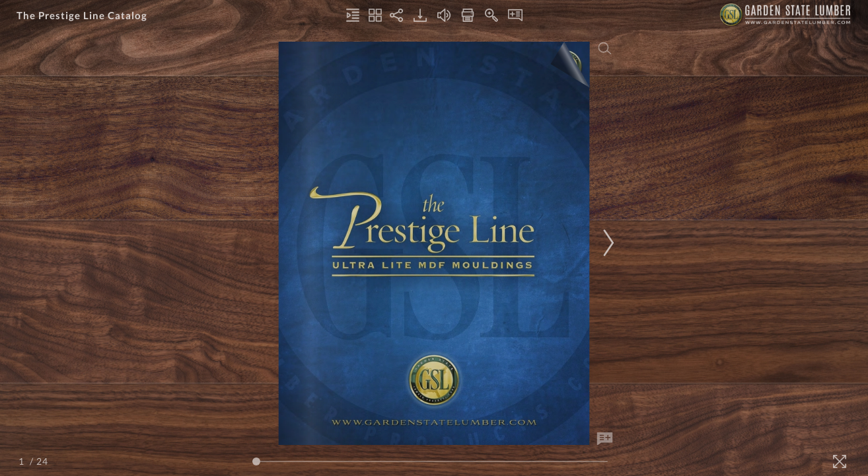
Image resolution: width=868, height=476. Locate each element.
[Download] (420, 15)
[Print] (468, 15)
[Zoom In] (491, 15)
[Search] (605, 48)
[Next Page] (606, 243)
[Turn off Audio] (444, 15)
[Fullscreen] (840, 461)
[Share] (396, 15)
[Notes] (515, 15)
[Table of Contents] (353, 15)
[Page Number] (23, 461)
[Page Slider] (430, 461)
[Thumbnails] (375, 15)
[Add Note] (605, 439)
